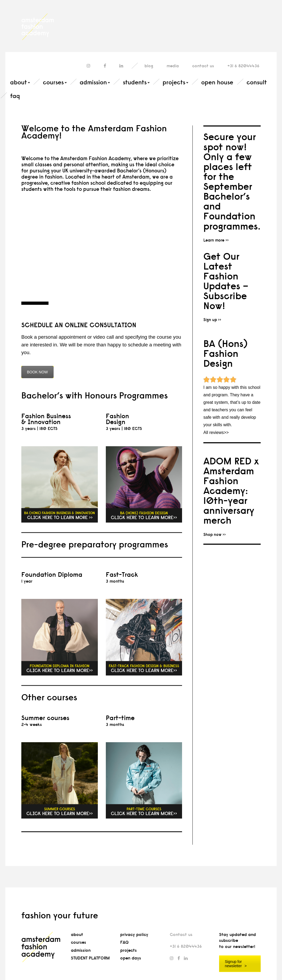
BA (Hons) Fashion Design (225, 353)
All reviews (213, 432)
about (19, 82)
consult (257, 82)
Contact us (181, 934)
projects (174, 82)
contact (203, 66)
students (135, 82)
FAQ (124, 942)
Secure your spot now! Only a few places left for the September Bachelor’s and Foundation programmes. (232, 181)
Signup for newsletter (233, 964)
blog (149, 66)
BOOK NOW (37, 372)
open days (131, 958)
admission (93, 82)
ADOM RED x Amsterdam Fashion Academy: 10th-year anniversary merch (231, 491)
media (173, 66)
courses (53, 82)
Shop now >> (215, 534)
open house (217, 82)
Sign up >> (212, 320)
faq (15, 96)
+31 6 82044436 (243, 66)
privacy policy (134, 934)
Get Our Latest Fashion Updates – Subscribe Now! (226, 281)
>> (226, 432)
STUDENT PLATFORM (90, 958)
